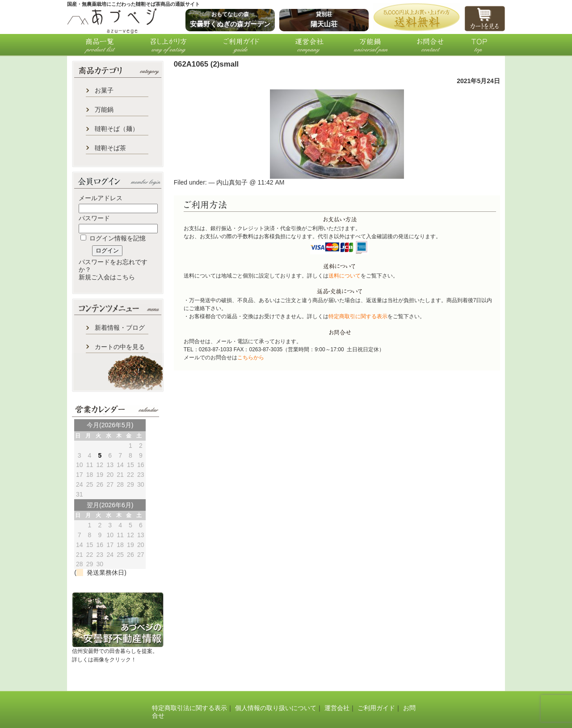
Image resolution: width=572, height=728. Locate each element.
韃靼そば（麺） (117, 129)
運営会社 (337, 708)
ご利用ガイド (376, 708)
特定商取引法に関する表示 (189, 708)
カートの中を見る (120, 347)
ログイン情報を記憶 (113, 238)
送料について (345, 276)
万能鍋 (104, 109)
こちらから (251, 358)
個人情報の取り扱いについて (276, 708)
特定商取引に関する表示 (358, 316)
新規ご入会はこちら (107, 277)
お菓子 (104, 90)
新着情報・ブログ (120, 328)
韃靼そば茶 (110, 148)
